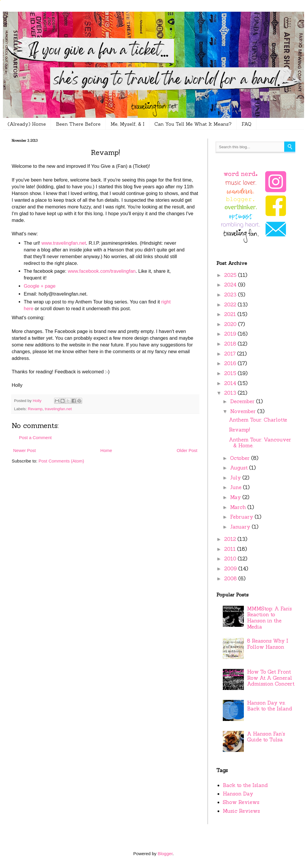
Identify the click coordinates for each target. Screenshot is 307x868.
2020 (231, 324)
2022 (231, 305)
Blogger (165, 854)
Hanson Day (238, 794)
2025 (231, 275)
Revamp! (239, 430)
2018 (231, 344)
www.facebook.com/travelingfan (102, 271)
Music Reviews (241, 811)
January (241, 527)
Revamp (35, 409)
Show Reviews (241, 802)
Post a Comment (35, 438)
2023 (231, 295)
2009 (231, 569)
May (236, 497)
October (241, 458)
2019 (231, 334)
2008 (231, 579)
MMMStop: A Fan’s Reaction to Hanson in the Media (269, 618)
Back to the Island (245, 785)
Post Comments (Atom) (61, 461)
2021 (231, 314)
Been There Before (78, 124)
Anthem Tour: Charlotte (258, 420)
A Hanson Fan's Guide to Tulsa (266, 737)
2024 (231, 285)
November (244, 411)
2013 (231, 393)
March (239, 507)
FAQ (246, 124)
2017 (231, 354)
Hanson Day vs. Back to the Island (270, 706)
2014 (231, 383)
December (243, 401)
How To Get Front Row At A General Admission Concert (271, 678)
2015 (231, 373)
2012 (231, 539)
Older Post (187, 450)
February (242, 517)
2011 (231, 549)
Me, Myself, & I (127, 124)
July (236, 478)
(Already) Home (27, 124)
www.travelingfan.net (64, 243)
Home (106, 450)
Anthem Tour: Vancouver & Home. (260, 443)
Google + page (40, 286)
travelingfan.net (58, 409)
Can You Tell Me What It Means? (193, 124)
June (237, 487)
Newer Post (25, 450)
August (240, 468)
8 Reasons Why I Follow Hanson (268, 644)
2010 (231, 559)
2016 (231, 363)
